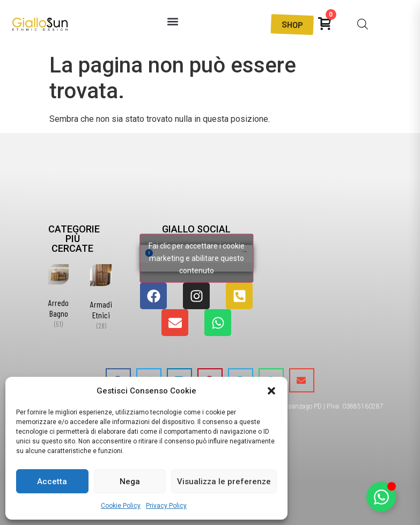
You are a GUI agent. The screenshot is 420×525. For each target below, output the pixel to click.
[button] (271, 391)
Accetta (52, 482)
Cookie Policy (121, 506)
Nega (130, 482)
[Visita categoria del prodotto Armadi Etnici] (101, 299)
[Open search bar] (363, 24)
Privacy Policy (166, 506)
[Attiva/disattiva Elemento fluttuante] (381, 497)
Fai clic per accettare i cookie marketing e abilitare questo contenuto (197, 258)
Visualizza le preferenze (224, 482)
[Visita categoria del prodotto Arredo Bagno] (58, 298)
